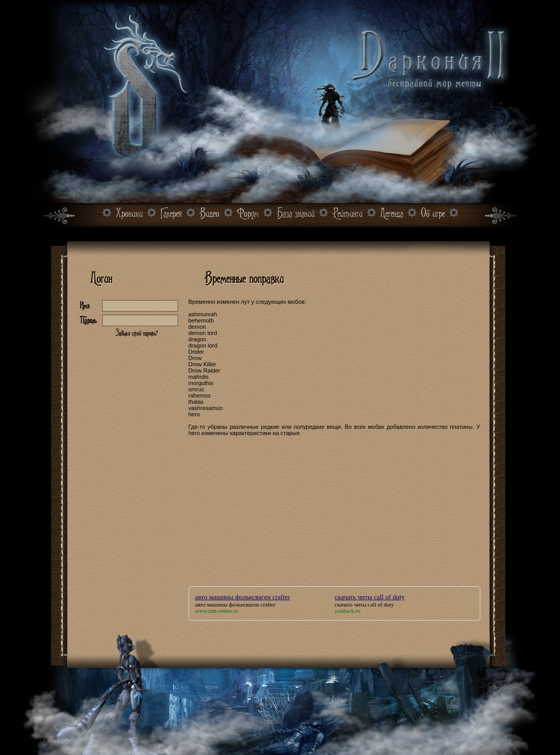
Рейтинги (347, 213)
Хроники (129, 213)
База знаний (296, 213)
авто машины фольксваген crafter (243, 597)
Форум (248, 213)
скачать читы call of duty (370, 597)
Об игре (433, 213)
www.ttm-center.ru (217, 611)
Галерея (171, 213)
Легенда (392, 213)
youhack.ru (348, 611)
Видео (209, 213)
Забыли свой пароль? (137, 333)
